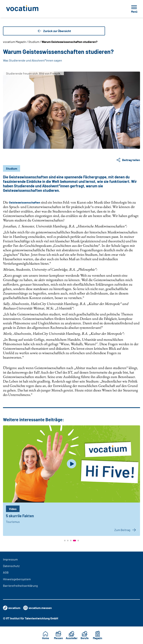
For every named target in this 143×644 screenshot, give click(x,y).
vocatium (12, 608)
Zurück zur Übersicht (54, 31)
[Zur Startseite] (31, 9)
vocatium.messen (38, 608)
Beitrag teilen (128, 160)
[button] (65, 541)
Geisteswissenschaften (25, 202)
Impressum (10, 559)
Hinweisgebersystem (17, 579)
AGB (6, 572)
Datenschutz (11, 566)
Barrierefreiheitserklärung (20, 586)
